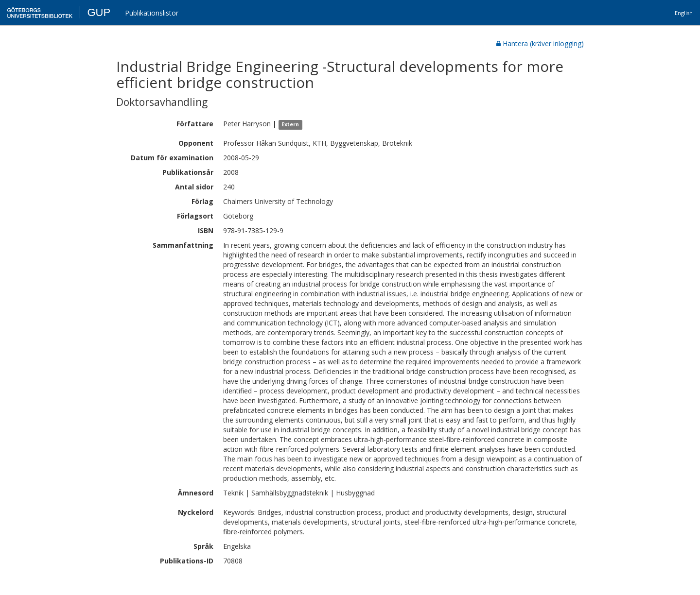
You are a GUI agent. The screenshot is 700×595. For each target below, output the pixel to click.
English (684, 13)
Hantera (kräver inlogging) (540, 43)
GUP (99, 12)
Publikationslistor (152, 13)
